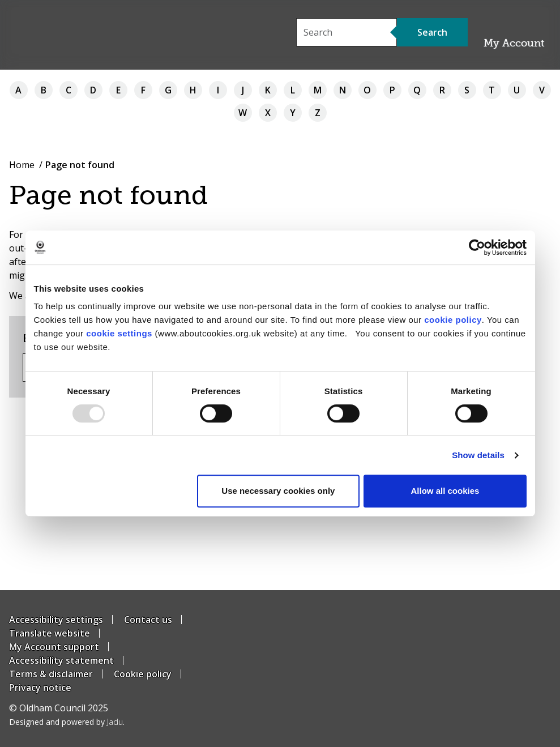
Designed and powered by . (67, 722)
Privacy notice (40, 688)
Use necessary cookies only (278, 491)
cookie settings (119, 333)
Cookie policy (143, 674)
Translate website (50, 633)
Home (22, 165)
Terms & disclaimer (51, 674)
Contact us (148, 620)
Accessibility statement (61, 660)
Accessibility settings (56, 620)
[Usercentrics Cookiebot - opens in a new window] (477, 247)
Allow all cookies (445, 491)
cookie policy (453, 320)
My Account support (54, 647)
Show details (478, 455)
